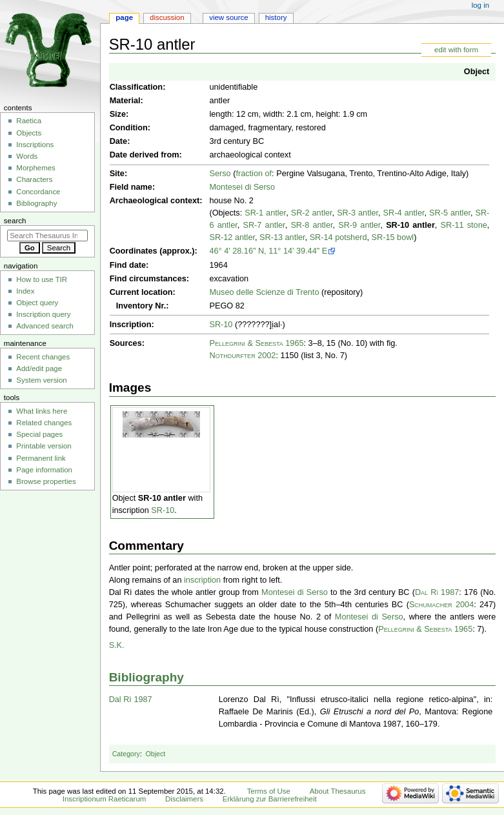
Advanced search (45, 326)
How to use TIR (42, 279)
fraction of (254, 174)
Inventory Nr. (141, 306)
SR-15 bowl (393, 237)
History (276, 17)
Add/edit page (39, 368)
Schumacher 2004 (441, 605)
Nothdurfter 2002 (242, 356)
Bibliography (146, 677)
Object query (37, 303)
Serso (220, 174)
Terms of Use (269, 791)
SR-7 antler (264, 225)
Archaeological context (155, 201)
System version (41, 380)
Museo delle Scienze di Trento (264, 292)
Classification (136, 87)
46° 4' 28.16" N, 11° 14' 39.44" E (268, 251)
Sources (126, 343)
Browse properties (46, 481)
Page (124, 17)
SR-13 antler (282, 237)
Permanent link (41, 458)
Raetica (29, 121)
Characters (34, 179)
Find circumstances (148, 279)
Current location (141, 292)
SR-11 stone (464, 225)
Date (119, 141)
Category (126, 754)
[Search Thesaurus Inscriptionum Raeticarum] (47, 236)
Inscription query (43, 314)
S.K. (117, 645)
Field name (131, 187)
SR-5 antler (450, 213)
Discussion (167, 17)
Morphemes (35, 168)
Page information (44, 470)
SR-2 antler (312, 213)
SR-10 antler (410, 225)
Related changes (44, 423)
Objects (29, 133)
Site (117, 174)
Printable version (44, 446)
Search (15, 221)
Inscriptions (35, 145)
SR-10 (221, 325)
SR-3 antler (358, 213)
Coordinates (134, 251)
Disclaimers (184, 799)
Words (27, 156)
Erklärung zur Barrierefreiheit (270, 799)
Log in (480, 5)
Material (125, 101)
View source (228, 17)
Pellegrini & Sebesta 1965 (256, 343)
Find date (128, 265)
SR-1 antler (265, 213)
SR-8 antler (311, 225)
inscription (202, 580)
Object (477, 72)
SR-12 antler (232, 237)
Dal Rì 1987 (437, 592)
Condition (129, 128)
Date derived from (145, 155)
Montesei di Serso (242, 187)
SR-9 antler (359, 225)
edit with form (456, 50)
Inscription (131, 325)
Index (25, 291)
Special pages (39, 434)
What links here (42, 411)
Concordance (38, 192)
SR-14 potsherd (338, 237)
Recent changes (43, 357)
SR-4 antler (404, 213)
